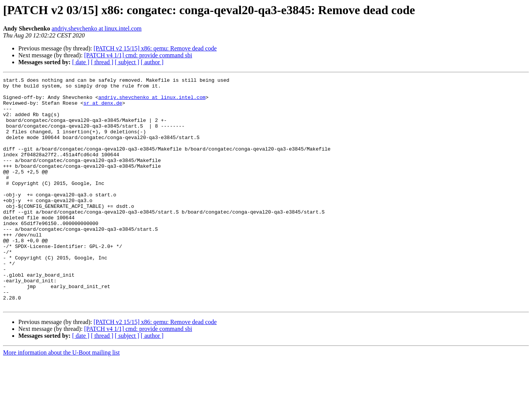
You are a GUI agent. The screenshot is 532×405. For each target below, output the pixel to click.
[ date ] (81, 62)
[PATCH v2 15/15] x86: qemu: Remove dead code (155, 48)
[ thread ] (102, 62)
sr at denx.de (103, 109)
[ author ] (152, 62)
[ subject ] (127, 62)
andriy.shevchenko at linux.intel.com (97, 28)
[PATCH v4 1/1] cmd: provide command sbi (138, 55)
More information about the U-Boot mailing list (61, 398)
